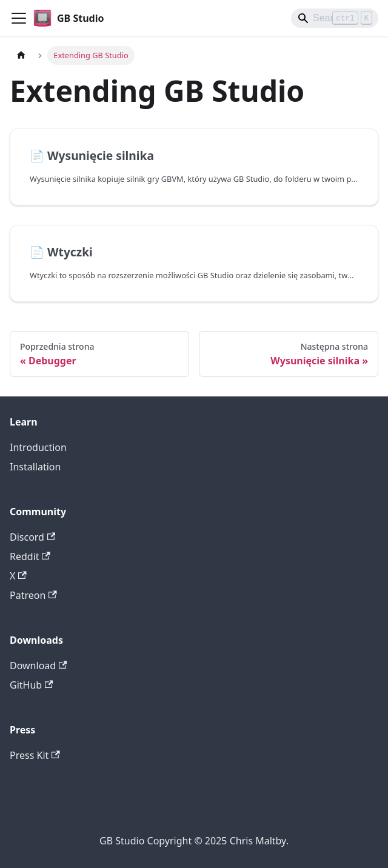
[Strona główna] (21, 55)
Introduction (38, 447)
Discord (32, 537)
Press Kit (35, 755)
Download (38, 666)
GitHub (31, 685)
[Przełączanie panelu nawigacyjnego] (19, 18)
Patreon (33, 595)
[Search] (335, 18)
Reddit (30, 556)
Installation (35, 467)
